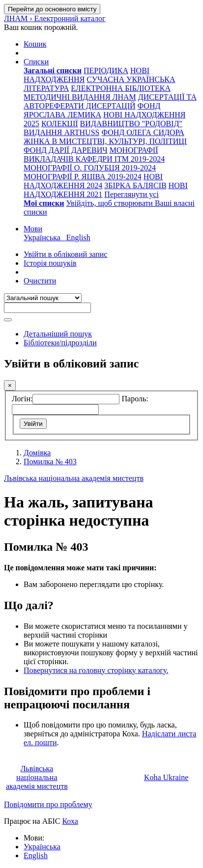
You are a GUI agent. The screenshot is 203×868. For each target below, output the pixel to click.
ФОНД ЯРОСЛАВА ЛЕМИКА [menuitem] (92, 110)
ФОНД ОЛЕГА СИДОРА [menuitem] (143, 132)
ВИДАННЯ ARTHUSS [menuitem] (61, 132)
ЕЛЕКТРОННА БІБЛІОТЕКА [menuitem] (121, 88)
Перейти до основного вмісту (52, 9)
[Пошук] (8, 320)
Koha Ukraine (166, 777)
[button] (35, 44)
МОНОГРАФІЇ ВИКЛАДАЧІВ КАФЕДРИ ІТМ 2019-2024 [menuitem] (94, 154)
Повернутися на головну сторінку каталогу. (96, 670)
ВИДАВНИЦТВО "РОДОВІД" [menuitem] (131, 124)
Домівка (37, 453)
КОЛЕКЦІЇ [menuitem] (60, 124)
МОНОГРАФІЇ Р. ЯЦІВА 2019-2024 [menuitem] (83, 177)
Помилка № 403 (50, 462)
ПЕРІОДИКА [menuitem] (106, 70)
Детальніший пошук (58, 334)
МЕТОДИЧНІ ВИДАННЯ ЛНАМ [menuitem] (80, 97)
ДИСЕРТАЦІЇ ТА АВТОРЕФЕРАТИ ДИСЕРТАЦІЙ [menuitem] (110, 101)
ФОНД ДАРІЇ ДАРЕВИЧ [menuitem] (66, 150)
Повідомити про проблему (48, 804)
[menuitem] (53, 70)
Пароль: (135, 399)
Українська (42, 847)
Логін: (22, 399)
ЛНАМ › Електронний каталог (55, 18)
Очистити (40, 281)
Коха (70, 821)
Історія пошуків (50, 263)
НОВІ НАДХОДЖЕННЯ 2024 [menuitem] (93, 181)
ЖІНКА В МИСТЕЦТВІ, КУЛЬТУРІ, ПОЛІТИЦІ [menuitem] (105, 141)
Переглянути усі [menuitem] (131, 194)
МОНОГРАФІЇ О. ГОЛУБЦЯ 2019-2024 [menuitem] (90, 168)
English (36, 855)
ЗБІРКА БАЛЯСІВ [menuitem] (135, 185)
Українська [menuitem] (45, 238)
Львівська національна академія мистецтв (74, 478)
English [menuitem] (78, 238)
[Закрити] (10, 385)
